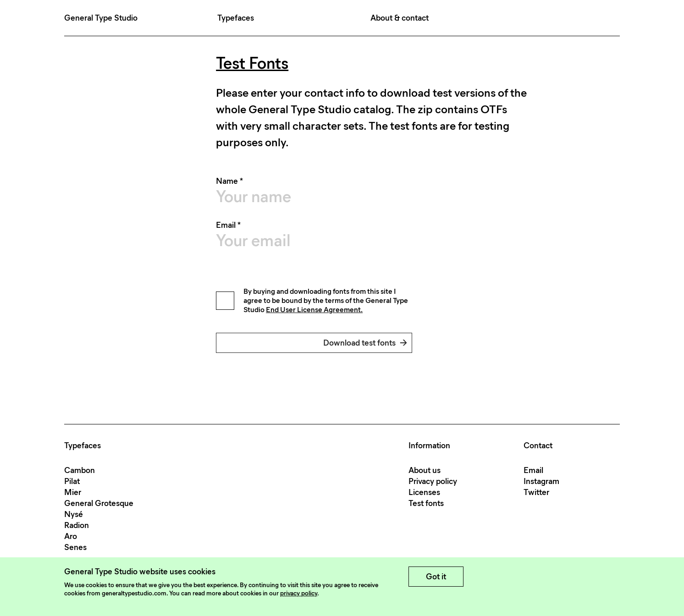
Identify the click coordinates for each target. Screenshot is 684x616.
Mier (73, 492)
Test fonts (426, 503)
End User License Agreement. (314, 310)
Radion (77, 525)
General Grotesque (99, 503)
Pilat (72, 481)
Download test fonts (365, 343)
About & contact (400, 18)
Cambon (80, 470)
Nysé (74, 514)
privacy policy (299, 593)
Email (533, 470)
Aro (71, 536)
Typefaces (236, 18)
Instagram (541, 481)
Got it (436, 577)
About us (425, 470)
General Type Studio (101, 18)
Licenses (424, 492)
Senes (75, 547)
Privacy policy (433, 481)
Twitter (536, 492)
